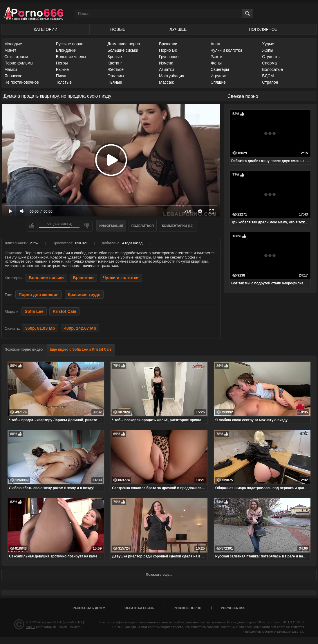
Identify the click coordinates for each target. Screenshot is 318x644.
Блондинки (66, 50)
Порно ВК (168, 50)
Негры (62, 63)
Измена (166, 63)
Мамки (11, 69)
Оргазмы (116, 76)
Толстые (64, 82)
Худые (268, 44)
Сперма (269, 63)
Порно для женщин (39, 295)
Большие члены (71, 57)
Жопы (268, 50)
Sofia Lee (34, 311)
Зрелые (115, 57)
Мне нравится (32, 226)
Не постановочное (22, 82)
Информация (111, 226)
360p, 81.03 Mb (40, 328)
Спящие (218, 82)
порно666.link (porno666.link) (63, 622)
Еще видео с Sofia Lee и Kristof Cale (81, 349)
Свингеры (220, 69)
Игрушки (219, 76)
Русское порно (70, 44)
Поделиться (143, 226)
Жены (216, 63)
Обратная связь (139, 608)
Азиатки (166, 69)
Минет (10, 50)
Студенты (271, 57)
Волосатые (272, 69)
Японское (13, 76)
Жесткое (115, 69)
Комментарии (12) (178, 226)
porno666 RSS (233, 608)
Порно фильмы (19, 63)
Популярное (263, 29)
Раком (216, 57)
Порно (30, 627)
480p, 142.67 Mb (80, 328)
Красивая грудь (84, 295)
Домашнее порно (124, 44)
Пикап (62, 76)
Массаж (166, 82)
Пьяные (115, 82)
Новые (118, 29)
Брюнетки (168, 44)
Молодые (13, 44)
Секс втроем (16, 57)
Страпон (270, 82)
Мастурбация (172, 76)
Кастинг (115, 63)
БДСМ (268, 76)
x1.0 (188, 211)
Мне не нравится (87, 226)
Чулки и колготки (226, 50)
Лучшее (178, 29)
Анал (215, 44)
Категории (45, 29)
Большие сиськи (123, 50)
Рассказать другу (89, 608)
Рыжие (62, 69)
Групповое (169, 57)
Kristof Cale (64, 311)
